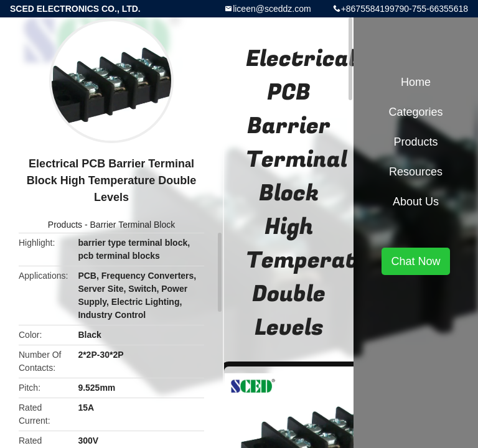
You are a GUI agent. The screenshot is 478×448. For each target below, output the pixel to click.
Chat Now (415, 261)
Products (65, 225)
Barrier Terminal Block (133, 225)
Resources (416, 172)
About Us (416, 202)
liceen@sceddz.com (272, 9)
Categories (415, 112)
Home (416, 82)
